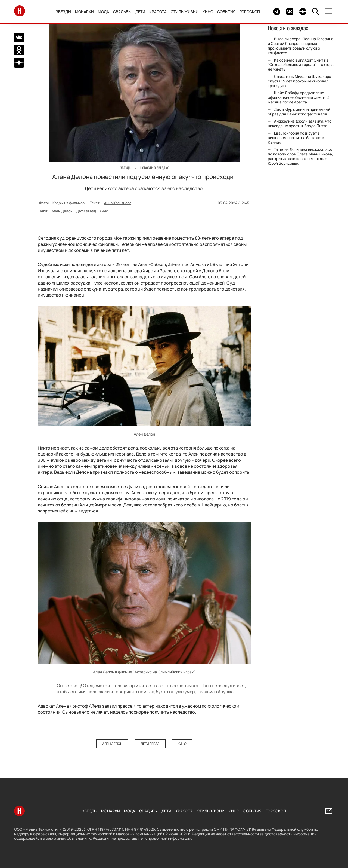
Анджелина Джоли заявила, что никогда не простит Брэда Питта (300, 123)
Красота (158, 12)
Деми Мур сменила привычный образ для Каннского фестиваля (299, 112)
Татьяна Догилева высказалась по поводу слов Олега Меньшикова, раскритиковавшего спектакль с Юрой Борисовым (300, 156)
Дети (140, 12)
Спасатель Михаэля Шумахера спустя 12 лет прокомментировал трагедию (299, 81)
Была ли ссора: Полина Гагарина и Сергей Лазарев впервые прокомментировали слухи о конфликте (301, 46)
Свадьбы (122, 12)
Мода (103, 12)
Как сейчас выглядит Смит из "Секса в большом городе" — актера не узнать (301, 65)
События (226, 12)
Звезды (63, 12)
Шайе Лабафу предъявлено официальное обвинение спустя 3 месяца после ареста (299, 97)
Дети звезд (86, 211)
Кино (208, 12)
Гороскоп (250, 12)
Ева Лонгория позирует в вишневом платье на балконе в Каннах (296, 138)
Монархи (84, 12)
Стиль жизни (185, 12)
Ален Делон (62, 211)
